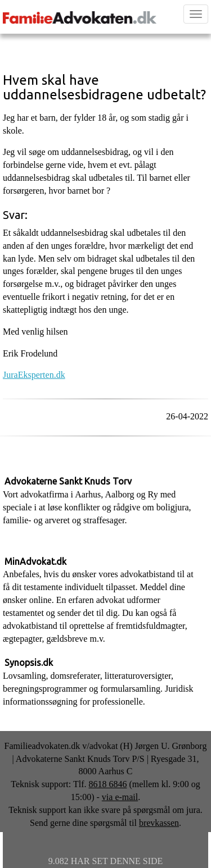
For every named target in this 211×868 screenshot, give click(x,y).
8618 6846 (107, 784)
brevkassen (159, 823)
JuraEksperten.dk (34, 375)
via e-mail (120, 797)
